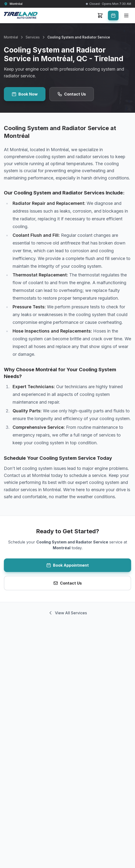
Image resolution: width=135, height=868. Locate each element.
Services (33, 37)
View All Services (67, 613)
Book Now (25, 94)
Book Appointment (67, 565)
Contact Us (72, 94)
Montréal (11, 37)
